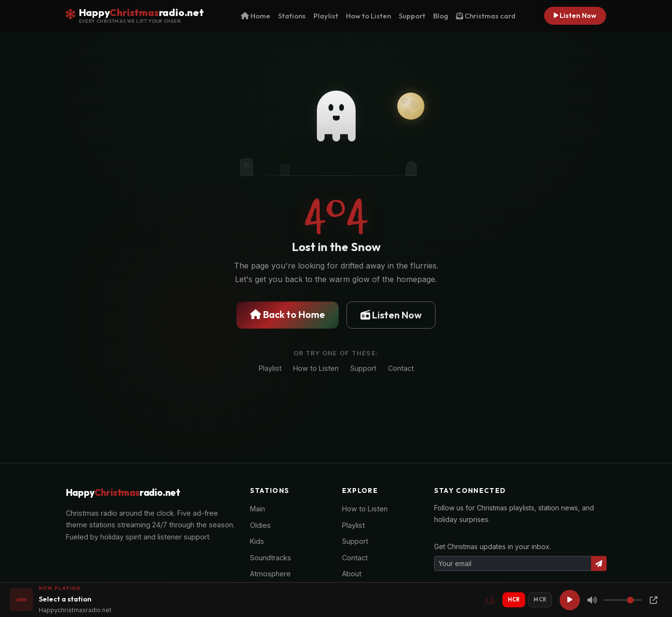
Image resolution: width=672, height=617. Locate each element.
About (352, 574)
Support (412, 16)
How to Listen (368, 16)
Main (258, 509)
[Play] (570, 600)
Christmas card (486, 16)
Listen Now (575, 16)
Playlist (326, 16)
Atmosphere (270, 574)
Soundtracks (271, 558)
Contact (401, 369)
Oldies (260, 525)
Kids (257, 541)
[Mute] (592, 600)
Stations (292, 16)
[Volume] (623, 600)
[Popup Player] (654, 600)
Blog (441, 16)
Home (256, 16)
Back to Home (288, 315)
